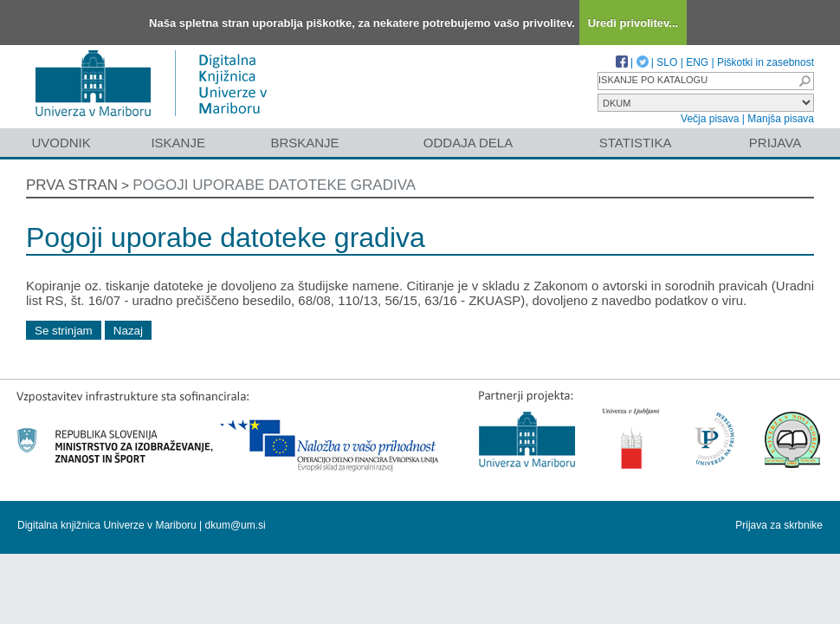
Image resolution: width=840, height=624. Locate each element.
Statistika (636, 143)
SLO (667, 62)
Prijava (775, 143)
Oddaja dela (468, 143)
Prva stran (72, 185)
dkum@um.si (236, 525)
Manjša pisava (781, 119)
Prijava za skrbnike (779, 525)
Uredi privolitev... (633, 23)
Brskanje (304, 143)
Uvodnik (61, 143)
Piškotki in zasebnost (766, 62)
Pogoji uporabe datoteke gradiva (274, 185)
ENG (697, 62)
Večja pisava (710, 119)
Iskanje (178, 143)
